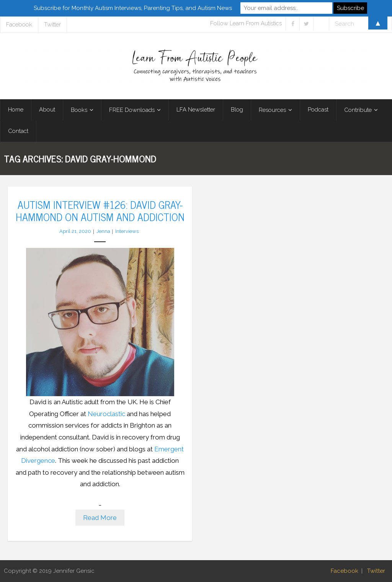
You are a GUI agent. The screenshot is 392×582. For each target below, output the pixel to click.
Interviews (127, 231)
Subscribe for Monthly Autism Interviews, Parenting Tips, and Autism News (133, 8)
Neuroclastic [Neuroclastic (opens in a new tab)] (107, 414)
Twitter (376, 571)
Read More (100, 518)
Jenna (103, 231)
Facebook (345, 571)
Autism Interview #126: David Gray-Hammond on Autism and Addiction (100, 210)
